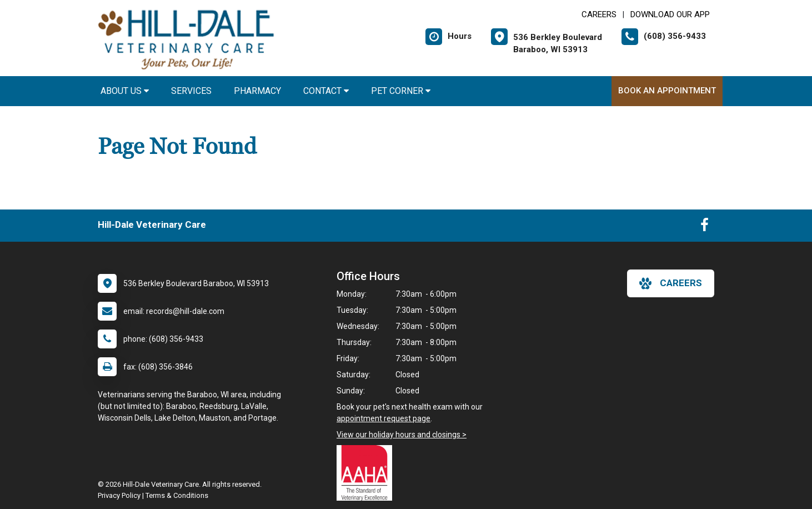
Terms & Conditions (177, 495)
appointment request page (384, 418)
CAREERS (599, 14)
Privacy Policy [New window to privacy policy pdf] (119, 495)
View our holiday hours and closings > (402, 435)
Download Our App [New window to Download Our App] (670, 14)
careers (671, 283)
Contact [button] (326, 91)
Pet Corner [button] (401, 91)
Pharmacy (257, 91)
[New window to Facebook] (705, 227)
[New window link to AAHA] (367, 473)
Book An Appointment (667, 91)
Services (191, 91)
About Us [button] (125, 91)
